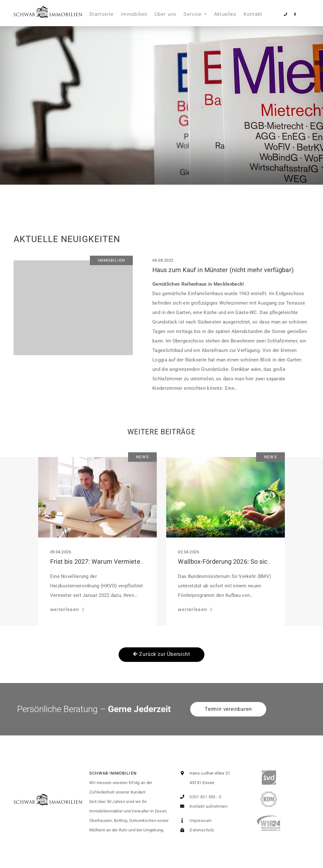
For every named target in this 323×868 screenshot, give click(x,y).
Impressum (195, 820)
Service (193, 14)
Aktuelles (225, 14)
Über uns (166, 14)
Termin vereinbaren (228, 709)
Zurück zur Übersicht (162, 654)
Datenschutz (196, 830)
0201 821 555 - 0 (200, 797)
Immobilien (134, 14)
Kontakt (253, 14)
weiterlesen (65, 609)
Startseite (102, 14)
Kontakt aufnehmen (203, 806)
